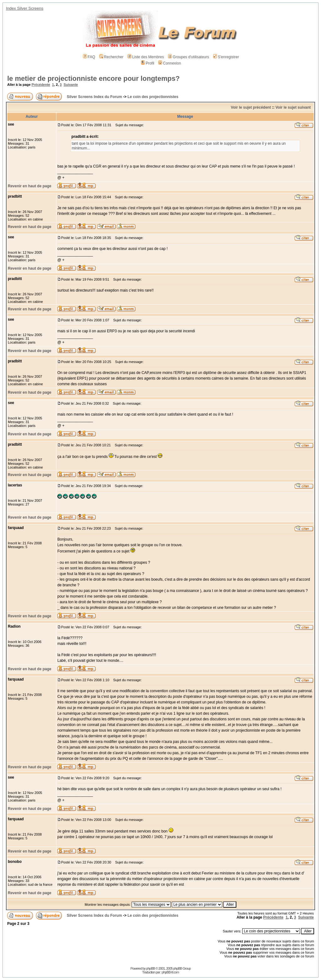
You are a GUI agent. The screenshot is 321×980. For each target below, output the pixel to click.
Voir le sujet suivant (293, 107)
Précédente (41, 85)
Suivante (71, 85)
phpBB (150, 968)
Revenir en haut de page (30, 186)
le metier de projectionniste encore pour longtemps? (93, 78)
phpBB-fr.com (170, 972)
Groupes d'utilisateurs (189, 57)
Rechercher (111, 57)
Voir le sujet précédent (251, 107)
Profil (148, 63)
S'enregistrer (226, 57)
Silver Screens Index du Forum (94, 97)
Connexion (170, 63)
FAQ (89, 57)
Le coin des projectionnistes (153, 97)
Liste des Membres (146, 57)
